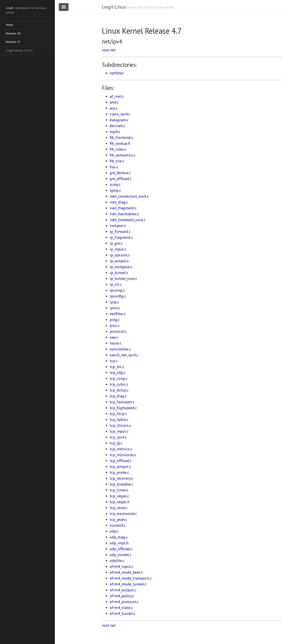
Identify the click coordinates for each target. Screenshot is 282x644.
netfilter (117, 73)
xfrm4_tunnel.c (122, 613)
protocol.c (118, 331)
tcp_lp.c (116, 443)
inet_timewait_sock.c (128, 220)
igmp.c (115, 190)
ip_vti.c (116, 284)
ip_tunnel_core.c (123, 279)
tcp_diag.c (118, 396)
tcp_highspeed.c (123, 408)
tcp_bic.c (117, 367)
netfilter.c (118, 314)
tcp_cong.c (119, 378)
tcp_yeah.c (118, 519)
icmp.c (115, 185)
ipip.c (114, 302)
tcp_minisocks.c (123, 455)
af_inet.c (117, 96)
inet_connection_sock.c (129, 196)
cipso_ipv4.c (120, 114)
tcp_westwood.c (123, 514)
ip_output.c (119, 261)
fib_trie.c (117, 161)
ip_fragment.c (121, 237)
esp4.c (115, 132)
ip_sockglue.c (121, 267)
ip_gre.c (116, 243)
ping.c (115, 320)
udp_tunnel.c (121, 555)
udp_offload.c (121, 549)
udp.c (114, 531)
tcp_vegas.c (119, 496)
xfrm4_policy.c (122, 596)
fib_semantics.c (123, 155)
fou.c (114, 167)
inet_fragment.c (123, 208)
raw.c (114, 337)
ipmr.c (115, 308)
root (105, 50)
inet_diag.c (119, 202)
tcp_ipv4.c (118, 437)
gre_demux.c (120, 173)
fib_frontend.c (121, 137)
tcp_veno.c (119, 508)
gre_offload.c (121, 179)
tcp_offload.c (121, 461)
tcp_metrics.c (121, 449)
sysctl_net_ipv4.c (124, 355)
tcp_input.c (119, 431)
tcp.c (114, 361)
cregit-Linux (114, 7)
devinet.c (117, 126)
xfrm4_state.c (121, 608)
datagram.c (119, 120)
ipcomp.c (117, 290)
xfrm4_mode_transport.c (131, 578)
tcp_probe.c (119, 472)
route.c (116, 343)
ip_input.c (118, 249)
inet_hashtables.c (124, 214)
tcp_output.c (120, 467)
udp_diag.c (119, 537)
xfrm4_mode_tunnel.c (128, 584)
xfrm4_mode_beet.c (126, 572)
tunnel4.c (118, 525)
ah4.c (114, 102)
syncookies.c (120, 349)
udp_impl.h (119, 543)
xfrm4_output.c (123, 590)
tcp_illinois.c (120, 425)
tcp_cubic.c (119, 384)
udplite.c (117, 561)
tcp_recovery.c (122, 478)
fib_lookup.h (120, 143)
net (113, 50)
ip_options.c (120, 255)
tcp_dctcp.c (119, 390)
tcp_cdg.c (117, 373)
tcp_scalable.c (121, 484)
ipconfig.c (118, 296)
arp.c (114, 108)
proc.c (115, 326)
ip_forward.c (120, 232)
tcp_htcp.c (118, 414)
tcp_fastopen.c (122, 402)
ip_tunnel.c (119, 273)
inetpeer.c (118, 226)
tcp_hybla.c (119, 420)
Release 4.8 (13, 33)
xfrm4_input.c (122, 566)
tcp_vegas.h (120, 502)
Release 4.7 (13, 42)
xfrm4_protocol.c (124, 602)
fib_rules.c (118, 149)
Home (9, 25)
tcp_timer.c (119, 490)
